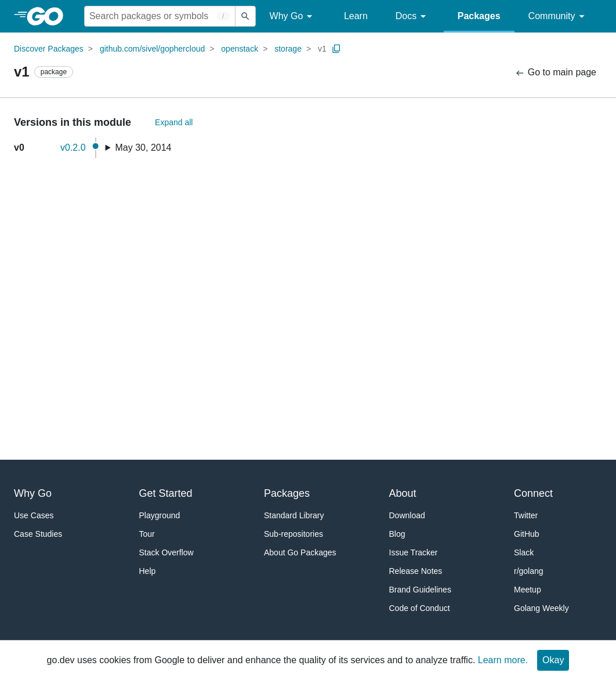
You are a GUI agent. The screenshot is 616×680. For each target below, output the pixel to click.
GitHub (527, 534)
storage (288, 49)
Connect (533, 493)
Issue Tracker (414, 552)
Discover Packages (49, 49)
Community (558, 17)
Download (407, 515)
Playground (160, 515)
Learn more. (503, 660)
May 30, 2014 (144, 148)
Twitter (526, 515)
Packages (479, 16)
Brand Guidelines (420, 590)
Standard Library (294, 515)
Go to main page (555, 73)
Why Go (293, 17)
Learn (356, 16)
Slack (524, 552)
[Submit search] (245, 16)
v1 (322, 49)
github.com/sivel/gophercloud (152, 49)
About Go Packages (300, 552)
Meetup (528, 590)
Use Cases (34, 515)
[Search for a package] (160, 16)
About (403, 493)
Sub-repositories (293, 534)
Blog (397, 534)
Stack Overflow (166, 552)
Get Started (166, 493)
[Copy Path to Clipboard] (336, 49)
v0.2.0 (73, 148)
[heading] (49, 16)
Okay (553, 660)
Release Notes (416, 571)
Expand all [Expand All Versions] (174, 122)
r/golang (529, 571)
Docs (413, 17)
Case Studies (38, 534)
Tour (147, 534)
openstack (240, 49)
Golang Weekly (541, 608)
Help (148, 571)
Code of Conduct (420, 608)
